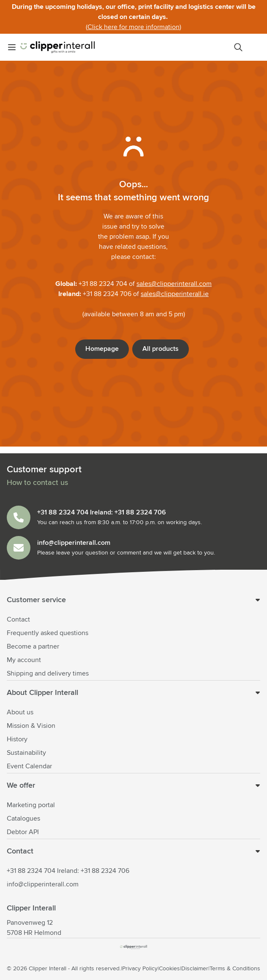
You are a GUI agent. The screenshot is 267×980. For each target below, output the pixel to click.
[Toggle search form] (238, 47)
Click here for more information (133, 27)
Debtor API (23, 832)
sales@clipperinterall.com (174, 284)
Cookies (169, 969)
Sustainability (26, 753)
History (17, 739)
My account (24, 660)
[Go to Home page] (57, 47)
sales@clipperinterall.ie (175, 294)
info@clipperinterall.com (43, 884)
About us (20, 712)
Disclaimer (195, 969)
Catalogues (23, 818)
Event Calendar (29, 766)
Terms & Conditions (235, 969)
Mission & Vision (31, 726)
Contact (18, 619)
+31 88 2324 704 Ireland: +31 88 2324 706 (68, 871)
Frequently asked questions (48, 633)
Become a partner (33, 646)
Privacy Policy (140, 969)
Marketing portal (31, 805)
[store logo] (133, 947)
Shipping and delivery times (48, 673)
